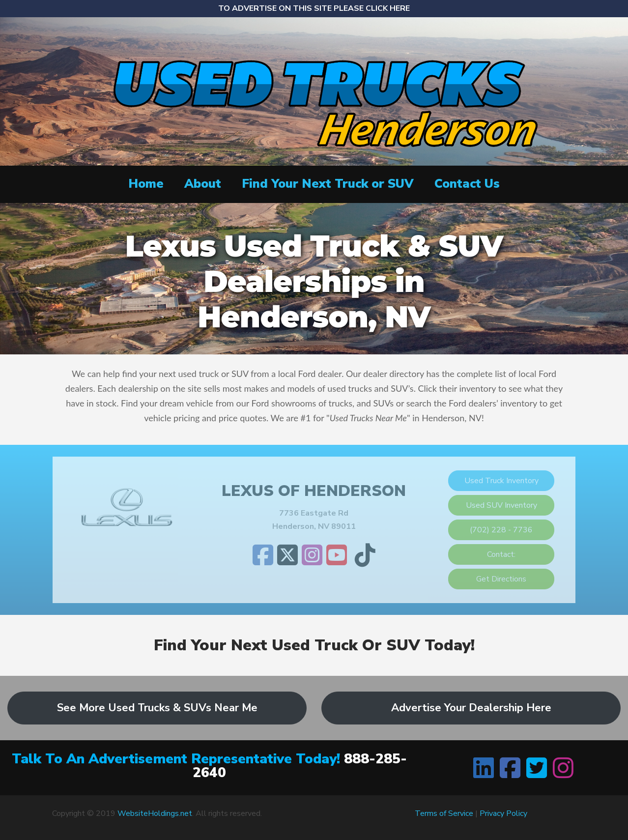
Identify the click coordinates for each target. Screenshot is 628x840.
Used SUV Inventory (501, 505)
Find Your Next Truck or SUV (328, 184)
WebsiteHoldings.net (155, 813)
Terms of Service (444, 813)
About (203, 184)
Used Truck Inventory (501, 481)
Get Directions (501, 579)
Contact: (501, 554)
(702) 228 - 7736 (501, 530)
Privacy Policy (503, 813)
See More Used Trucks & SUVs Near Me (157, 708)
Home (146, 184)
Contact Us (467, 184)
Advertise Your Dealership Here (471, 708)
